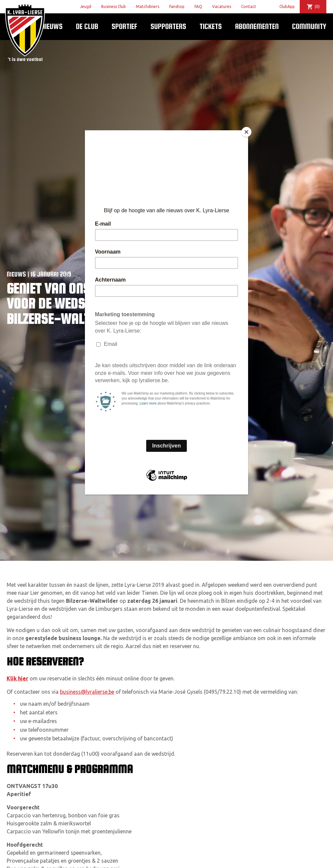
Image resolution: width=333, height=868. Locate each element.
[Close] (246, 132)
